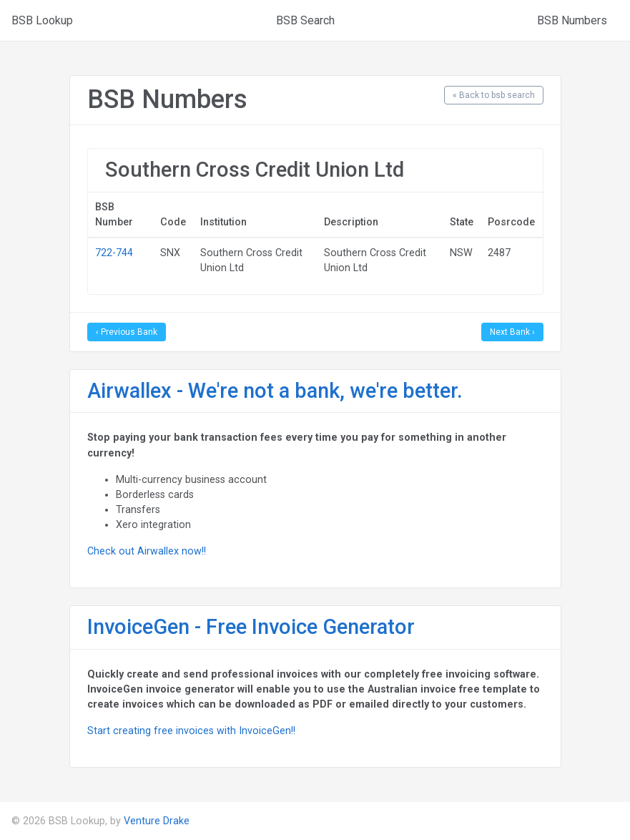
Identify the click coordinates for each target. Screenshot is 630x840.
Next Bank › (512, 332)
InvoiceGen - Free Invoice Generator (251, 627)
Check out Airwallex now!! (147, 551)
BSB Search (305, 20)
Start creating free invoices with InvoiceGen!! (191, 731)
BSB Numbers (572, 20)
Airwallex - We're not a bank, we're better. (275, 391)
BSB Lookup (42, 20)
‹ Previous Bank (127, 332)
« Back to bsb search (494, 95)
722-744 (114, 253)
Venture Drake (157, 821)
